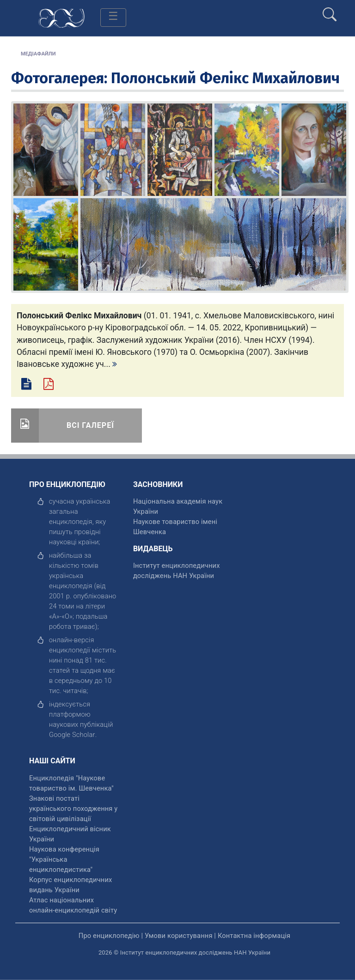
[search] (330, 11)
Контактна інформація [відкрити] (254, 936)
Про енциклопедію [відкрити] (109, 936)
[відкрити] (72, 735)
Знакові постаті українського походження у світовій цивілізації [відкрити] (73, 809)
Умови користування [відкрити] (179, 936)
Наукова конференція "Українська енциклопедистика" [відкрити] (64, 859)
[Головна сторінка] (61, 17)
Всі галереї (90, 425)
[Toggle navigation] (113, 18)
